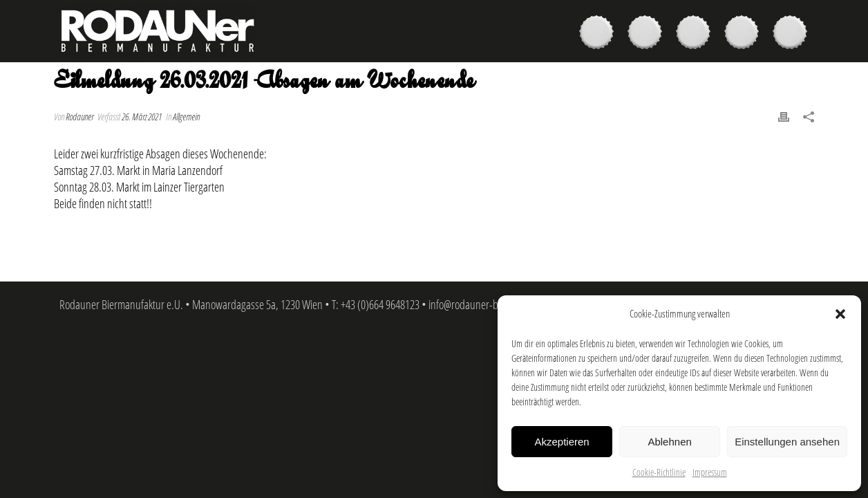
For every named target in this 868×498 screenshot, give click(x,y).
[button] (840, 314)
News (745, 34)
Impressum (710, 472)
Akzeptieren (562, 442)
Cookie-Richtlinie (659, 472)
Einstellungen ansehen (787, 442)
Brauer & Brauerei (697, 34)
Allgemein (186, 117)
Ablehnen (669, 442)
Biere (600, 34)
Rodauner (79, 117)
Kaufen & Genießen (648, 34)
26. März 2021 (142, 117)
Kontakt (793, 34)
